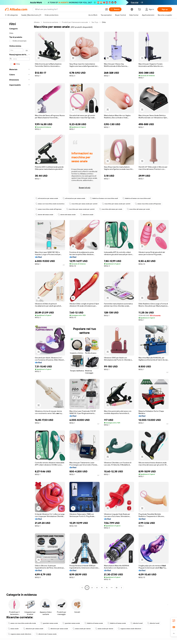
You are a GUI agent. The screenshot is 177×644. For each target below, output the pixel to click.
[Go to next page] (121, 588)
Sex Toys (95, 22)
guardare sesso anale (49, 623)
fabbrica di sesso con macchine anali (104, 198)
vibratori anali (137, 623)
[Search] (115, 9)
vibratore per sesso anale (33, 629)
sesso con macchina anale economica (50, 204)
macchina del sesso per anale (111, 209)
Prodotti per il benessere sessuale (75, 22)
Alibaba (37, 22)
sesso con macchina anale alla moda (22, 623)
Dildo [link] (104, 22)
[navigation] (19, 305)
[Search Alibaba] (69, 9)
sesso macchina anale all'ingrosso (148, 204)
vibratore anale (87, 215)
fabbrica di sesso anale (94, 623)
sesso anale (13, 629)
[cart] (140, 10)
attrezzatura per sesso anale (47, 198)
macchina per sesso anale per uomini (83, 204)
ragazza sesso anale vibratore (129, 629)
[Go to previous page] (82, 588)
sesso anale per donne (82, 629)
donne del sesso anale (44, 215)
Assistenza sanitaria (51, 22)
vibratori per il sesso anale (46, 634)
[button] (106, 9)
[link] (174, 621)
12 (117, 588)
